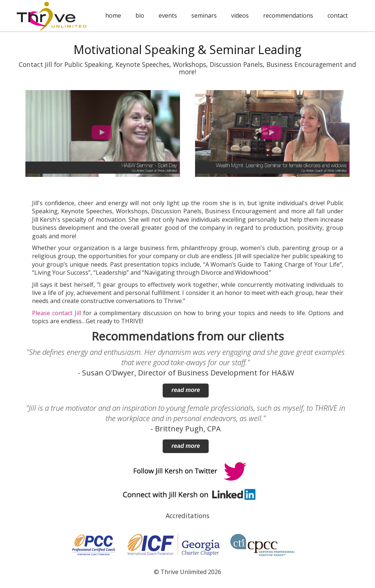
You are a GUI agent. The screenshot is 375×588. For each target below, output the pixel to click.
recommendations (288, 15)
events (168, 15)
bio (140, 15)
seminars (204, 15)
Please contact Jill (56, 313)
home (113, 15)
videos (240, 15)
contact (338, 15)
